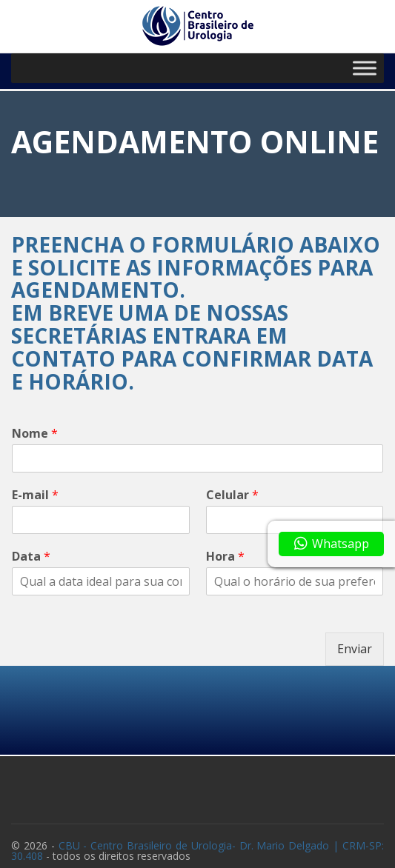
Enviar (355, 649)
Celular (232, 495)
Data (31, 557)
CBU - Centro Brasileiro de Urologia (197, 851)
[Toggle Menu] (365, 68)
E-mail (35, 495)
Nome (35, 434)
